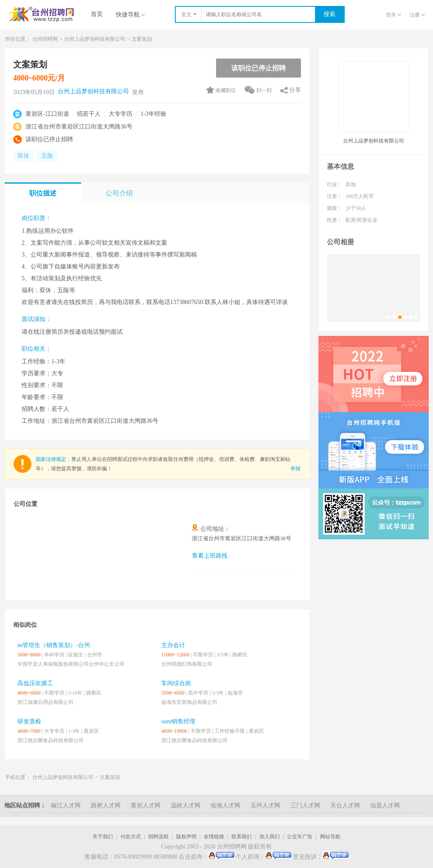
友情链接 (214, 837)
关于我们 (103, 837)
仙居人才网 (385, 805)
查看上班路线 (210, 556)
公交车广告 (300, 837)
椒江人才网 (66, 805)
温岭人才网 (186, 805)
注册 (417, 15)
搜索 (329, 14)
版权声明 (186, 837)
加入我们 (270, 837)
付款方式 (131, 837)
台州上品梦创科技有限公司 (95, 39)
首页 (97, 14)
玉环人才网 (265, 805)
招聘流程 (158, 837)
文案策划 (142, 39)
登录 (394, 15)
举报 (295, 469)
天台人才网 (345, 805)
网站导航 (330, 837)
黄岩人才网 (146, 805)
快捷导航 (130, 15)
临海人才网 (225, 805)
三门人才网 (305, 805)
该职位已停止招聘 (259, 68)
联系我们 (242, 837)
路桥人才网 (106, 805)
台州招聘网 (45, 39)
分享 (295, 90)
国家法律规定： (53, 459)
